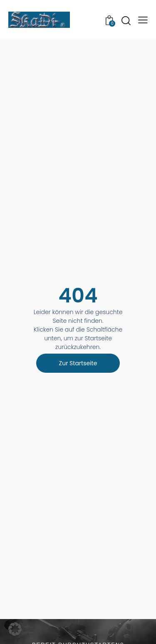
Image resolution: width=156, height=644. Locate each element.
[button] (143, 20)
